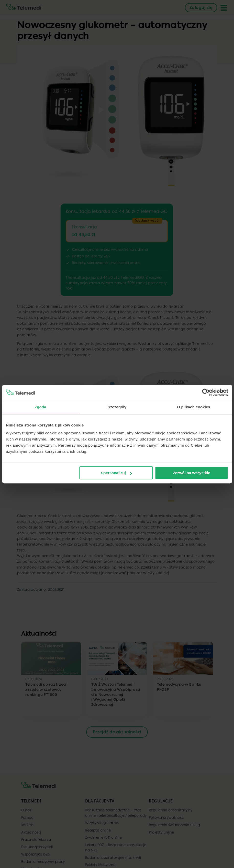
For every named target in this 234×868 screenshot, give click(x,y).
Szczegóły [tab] (117, 407)
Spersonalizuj (116, 473)
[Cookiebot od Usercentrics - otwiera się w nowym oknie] (206, 392)
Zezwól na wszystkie (192, 473)
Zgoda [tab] (40, 407)
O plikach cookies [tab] (194, 407)
